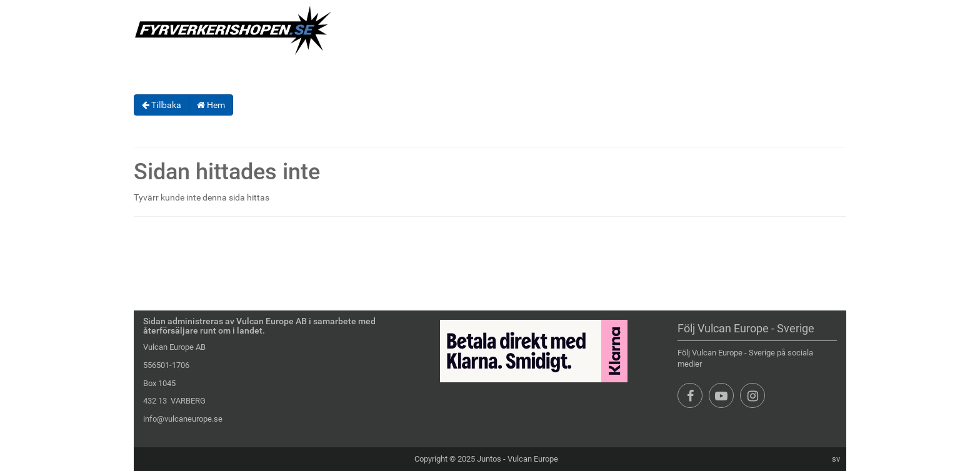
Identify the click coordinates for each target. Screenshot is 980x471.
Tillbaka (162, 105)
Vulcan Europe (533, 459)
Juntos (489, 459)
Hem (211, 105)
